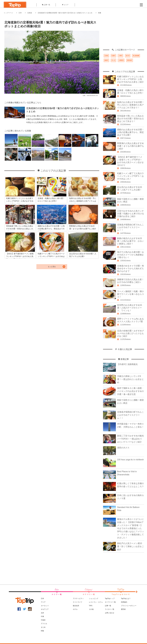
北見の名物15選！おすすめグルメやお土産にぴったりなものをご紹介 (131, 333)
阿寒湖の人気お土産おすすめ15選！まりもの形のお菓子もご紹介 (131, 146)
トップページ (8, 13)
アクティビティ (78, 599)
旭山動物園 (136, 56)
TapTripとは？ (126, 599)
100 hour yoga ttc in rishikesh (130, 460)
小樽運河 (121, 60)
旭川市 (128, 56)
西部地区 (130, 60)
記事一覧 (46, 5)
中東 (42, 616)
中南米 (43, 620)
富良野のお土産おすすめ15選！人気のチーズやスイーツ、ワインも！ (130, 308)
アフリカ (44, 624)
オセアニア (45, 609)
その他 (91, 609)
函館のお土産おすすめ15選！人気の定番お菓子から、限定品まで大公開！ (131, 132)
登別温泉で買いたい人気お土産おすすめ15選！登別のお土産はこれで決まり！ (131, 119)
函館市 (106, 60)
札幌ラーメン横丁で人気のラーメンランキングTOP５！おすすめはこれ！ (131, 176)
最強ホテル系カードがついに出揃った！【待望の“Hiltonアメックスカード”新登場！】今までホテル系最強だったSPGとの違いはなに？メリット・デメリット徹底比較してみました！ (131, 528)
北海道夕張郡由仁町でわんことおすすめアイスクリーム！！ (130, 227)
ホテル (75, 609)
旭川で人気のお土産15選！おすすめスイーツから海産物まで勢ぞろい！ (131, 255)
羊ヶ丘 (113, 60)
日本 (20, 13)
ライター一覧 (110, 609)
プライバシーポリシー (129, 606)
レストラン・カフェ (96, 602)
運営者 (123, 609)
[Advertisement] (124, 33)
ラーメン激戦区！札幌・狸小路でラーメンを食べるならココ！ (130, 294)
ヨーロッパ (45, 606)
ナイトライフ (78, 602)
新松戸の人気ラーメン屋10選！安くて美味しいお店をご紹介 (130, 546)
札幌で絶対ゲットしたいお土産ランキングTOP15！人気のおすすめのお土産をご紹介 (130, 79)
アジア (43, 602)
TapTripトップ (110, 599)
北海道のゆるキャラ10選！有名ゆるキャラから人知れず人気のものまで (131, 268)
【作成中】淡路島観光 (127, 364)
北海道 (30, 13)
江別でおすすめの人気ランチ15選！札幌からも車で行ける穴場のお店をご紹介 (131, 214)
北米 (42, 613)
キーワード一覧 (110, 602)
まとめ (43, 627)
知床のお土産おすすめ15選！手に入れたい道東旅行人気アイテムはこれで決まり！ (131, 105)
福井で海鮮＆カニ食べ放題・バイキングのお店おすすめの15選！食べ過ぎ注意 (130, 391)
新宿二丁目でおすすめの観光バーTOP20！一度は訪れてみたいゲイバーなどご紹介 (130, 439)
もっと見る (52, 267)
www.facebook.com (92, 96)
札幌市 (113, 56)
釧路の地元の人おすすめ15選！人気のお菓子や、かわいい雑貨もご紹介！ (130, 241)
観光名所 (76, 606)
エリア (65, 5)
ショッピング (94, 599)
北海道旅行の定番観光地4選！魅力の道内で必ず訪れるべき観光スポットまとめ (65, 13)
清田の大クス (123, 448)
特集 (42, 631)
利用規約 (124, 602)
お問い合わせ (110, 613)
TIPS (91, 606)
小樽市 (120, 56)
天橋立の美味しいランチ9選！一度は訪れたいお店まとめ (130, 379)
